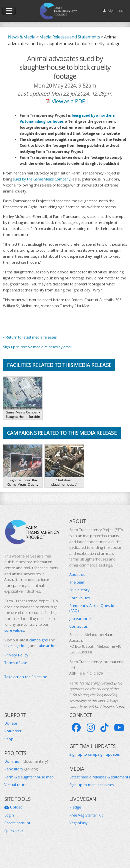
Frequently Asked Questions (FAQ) (94, 608)
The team (77, 582)
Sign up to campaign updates (94, 754)
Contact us (78, 626)
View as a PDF (65, 101)
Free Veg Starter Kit (86, 815)
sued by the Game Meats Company (42, 179)
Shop (9, 739)
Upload (13, 807)
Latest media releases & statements (100, 777)
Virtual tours (15, 785)
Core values (79, 598)
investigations (16, 646)
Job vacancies (81, 618)
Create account (17, 823)
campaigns (38, 640)
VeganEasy (78, 823)
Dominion (26, 761)
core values (14, 630)
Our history (79, 590)
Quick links (14, 831)
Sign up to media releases (91, 785)
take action (47, 646)
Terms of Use (16, 663)
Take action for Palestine (26, 677)
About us (77, 574)
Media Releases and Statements (70, 37)
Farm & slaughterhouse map (29, 777)
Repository (21, 769)
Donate (11, 723)
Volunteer (13, 731)
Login (9, 815)
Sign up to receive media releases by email (38, 347)
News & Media (22, 37)
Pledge (75, 807)
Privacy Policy (16, 655)
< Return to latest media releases (30, 337)
